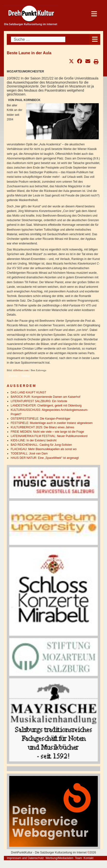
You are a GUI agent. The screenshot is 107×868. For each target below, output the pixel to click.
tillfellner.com (21, 370)
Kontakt (88, 858)
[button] (71, 61)
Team (78, 858)
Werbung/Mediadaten (59, 858)
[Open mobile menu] (95, 39)
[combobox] (38, 39)
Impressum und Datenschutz (25, 858)
